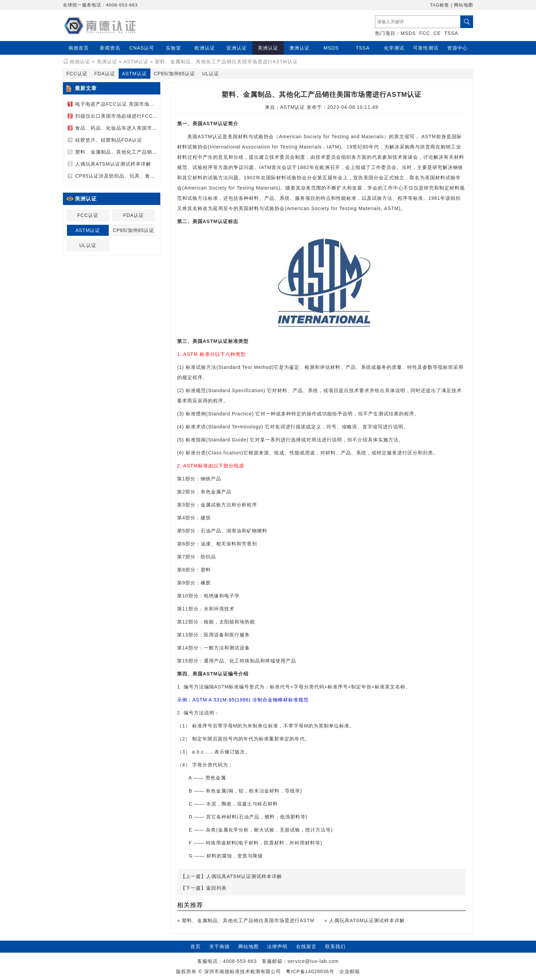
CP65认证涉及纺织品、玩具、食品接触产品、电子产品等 (141, 176)
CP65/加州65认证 (175, 74)
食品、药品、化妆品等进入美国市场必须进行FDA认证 (137, 128)
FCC (425, 33)
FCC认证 (77, 74)
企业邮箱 (350, 971)
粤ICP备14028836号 (310, 971)
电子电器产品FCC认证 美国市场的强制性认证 (128, 104)
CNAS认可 (142, 48)
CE (437, 33)
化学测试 (394, 48)
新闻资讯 (110, 48)
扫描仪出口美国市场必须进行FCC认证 (119, 116)
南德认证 (80, 62)
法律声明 (277, 946)
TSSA (451, 33)
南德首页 (79, 48)
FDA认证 (105, 74)
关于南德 (219, 946)
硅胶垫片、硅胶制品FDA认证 (109, 140)
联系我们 (335, 946)
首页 (196, 946)
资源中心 (457, 48)
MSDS (408, 33)
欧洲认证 (205, 48)
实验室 (173, 48)
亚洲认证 (237, 48)
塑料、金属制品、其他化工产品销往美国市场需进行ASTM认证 (147, 152)
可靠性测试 (426, 48)
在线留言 (306, 946)
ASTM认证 (136, 62)
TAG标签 (440, 5)
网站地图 (464, 5)
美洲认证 (268, 48)
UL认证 (211, 74)
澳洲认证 (299, 48)
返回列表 (216, 888)
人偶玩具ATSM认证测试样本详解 (113, 164)
